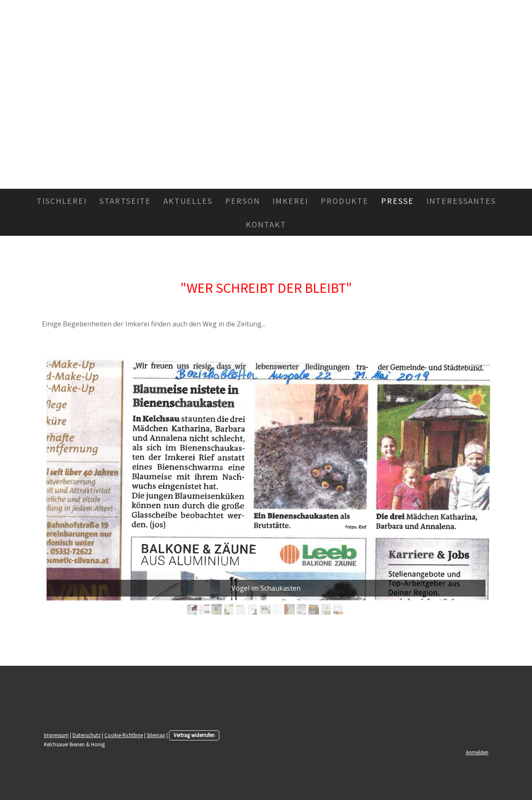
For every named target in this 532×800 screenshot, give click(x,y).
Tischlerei (62, 201)
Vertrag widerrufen (194, 735)
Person (243, 201)
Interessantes (461, 201)
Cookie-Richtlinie (124, 735)
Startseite (125, 201)
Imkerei (290, 201)
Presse (397, 201)
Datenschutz (87, 735)
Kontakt (266, 224)
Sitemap (156, 735)
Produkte (345, 201)
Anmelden (477, 752)
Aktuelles (188, 201)
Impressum (56, 735)
